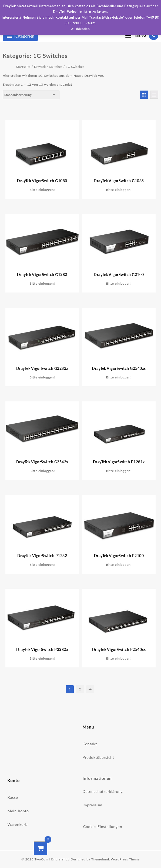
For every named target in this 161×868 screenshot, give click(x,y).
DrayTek (40, 67)
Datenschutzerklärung (103, 791)
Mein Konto (18, 811)
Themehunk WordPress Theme (115, 859)
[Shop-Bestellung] (31, 95)
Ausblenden (80, 29)
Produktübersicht (98, 757)
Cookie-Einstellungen (103, 827)
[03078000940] (154, 35)
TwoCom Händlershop (52, 859)
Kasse (13, 797)
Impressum (93, 805)
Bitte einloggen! (42, 190)
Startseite (23, 67)
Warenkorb (18, 824)
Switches (56, 67)
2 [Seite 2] (80, 689)
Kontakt (90, 744)
